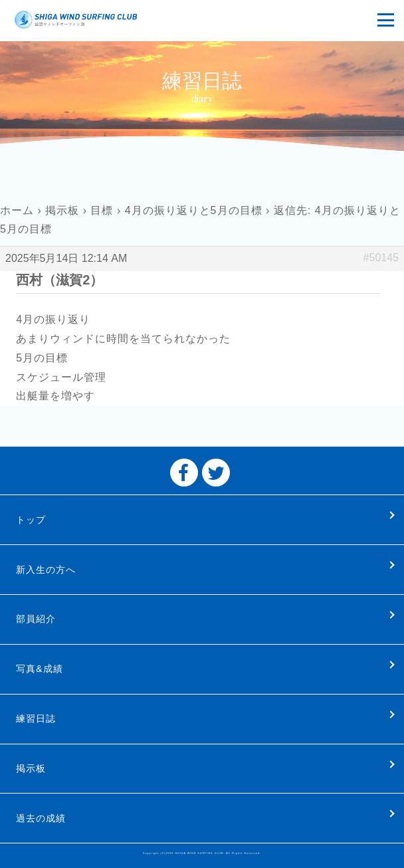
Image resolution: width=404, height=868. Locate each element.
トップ (31, 520)
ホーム (17, 210)
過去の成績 (41, 818)
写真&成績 (39, 669)
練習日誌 (36, 718)
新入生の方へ (46, 570)
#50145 (381, 258)
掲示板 (62, 210)
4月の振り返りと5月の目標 (194, 210)
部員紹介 (36, 619)
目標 (102, 210)
